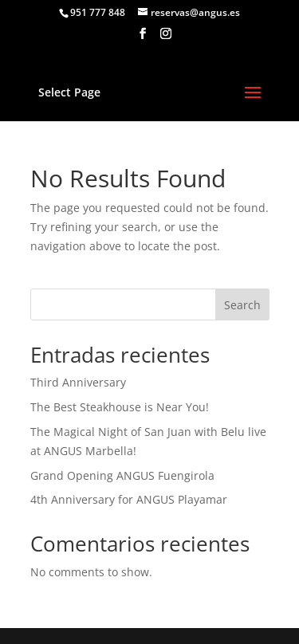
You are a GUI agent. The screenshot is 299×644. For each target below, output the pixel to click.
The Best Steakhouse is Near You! (120, 407)
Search (242, 305)
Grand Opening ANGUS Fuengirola (122, 475)
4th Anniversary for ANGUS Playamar (129, 499)
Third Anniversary (78, 382)
